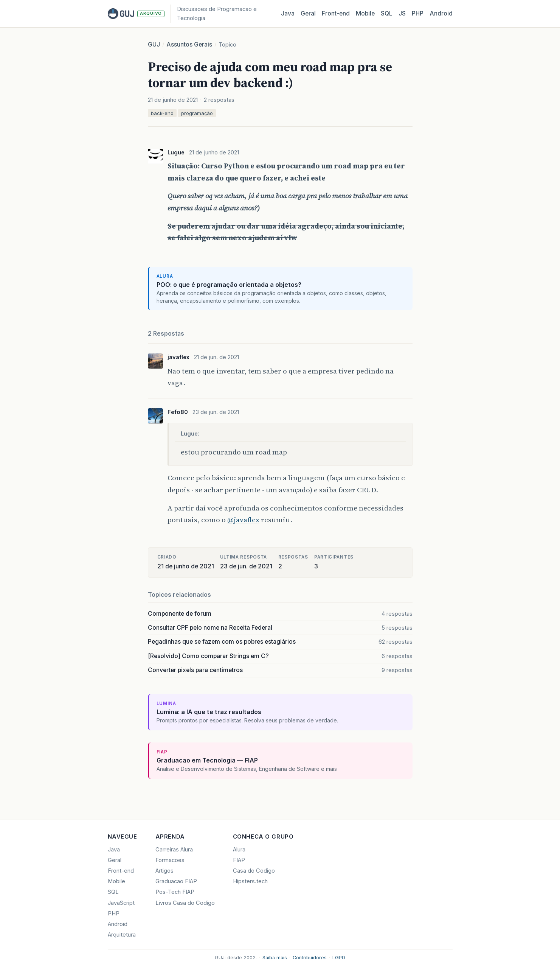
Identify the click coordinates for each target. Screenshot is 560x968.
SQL (387, 13)
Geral (308, 13)
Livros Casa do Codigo (185, 903)
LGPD (339, 958)
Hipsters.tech (250, 881)
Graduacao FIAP (176, 881)
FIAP (239, 860)
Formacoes (170, 860)
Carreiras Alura (174, 850)
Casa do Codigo (254, 871)
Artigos (164, 871)
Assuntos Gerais (189, 44)
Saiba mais (275, 958)
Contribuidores (310, 958)
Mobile (365, 13)
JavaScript (121, 903)
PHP (418, 13)
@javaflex (243, 520)
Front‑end (336, 13)
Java (288, 13)
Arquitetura (122, 935)
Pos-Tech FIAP (175, 892)
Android (441, 13)
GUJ (154, 44)
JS (402, 13)
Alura (239, 850)
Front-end (121, 871)
